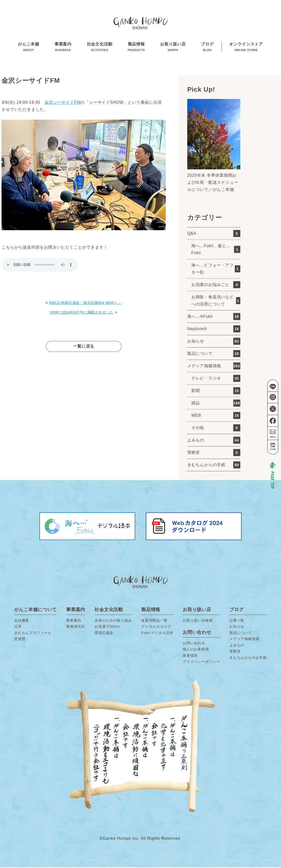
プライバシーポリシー (201, 663)
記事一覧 (237, 621)
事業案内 (63, 48)
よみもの (214, 441)
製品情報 (136, 48)
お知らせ (214, 342)
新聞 (216, 392)
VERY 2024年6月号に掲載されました (82, 313)
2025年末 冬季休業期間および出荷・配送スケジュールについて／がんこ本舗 (213, 183)
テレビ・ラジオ (216, 379)
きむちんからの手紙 (214, 466)
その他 (216, 429)
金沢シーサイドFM (62, 103)
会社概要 (22, 621)
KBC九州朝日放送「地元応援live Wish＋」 (86, 304)
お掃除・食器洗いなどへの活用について (216, 301)
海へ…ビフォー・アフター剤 (216, 270)
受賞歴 (20, 640)
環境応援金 (104, 634)
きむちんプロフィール (33, 634)
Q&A (214, 234)
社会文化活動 (100, 48)
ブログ (207, 48)
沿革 (18, 627)
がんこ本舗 (29, 48)
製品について (214, 355)
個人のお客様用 (196, 650)
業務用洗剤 (76, 627)
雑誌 (216, 404)
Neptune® (214, 330)
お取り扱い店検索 (198, 621)
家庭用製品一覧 (154, 621)
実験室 (214, 454)
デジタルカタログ (156, 627)
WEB (216, 416)
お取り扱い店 (173, 48)
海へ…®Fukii (214, 318)
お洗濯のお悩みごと (216, 286)
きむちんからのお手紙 (248, 659)
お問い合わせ (194, 644)
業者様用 (190, 656)
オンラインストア (246, 48)
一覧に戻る (84, 347)
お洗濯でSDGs (107, 627)
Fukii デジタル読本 (157, 634)
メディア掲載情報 (214, 367)
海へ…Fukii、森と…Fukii (216, 250)
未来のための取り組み (113, 621)
